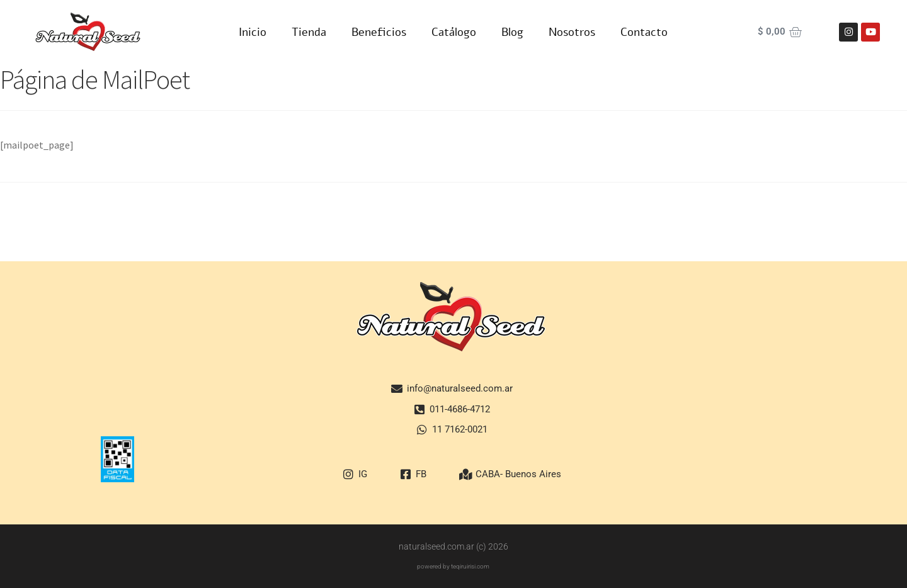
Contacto (644, 32)
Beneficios (379, 32)
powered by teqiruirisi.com (453, 566)
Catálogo (454, 32)
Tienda (309, 32)
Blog (512, 32)
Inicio (253, 32)
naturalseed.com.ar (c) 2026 (453, 546)
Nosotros (572, 32)
